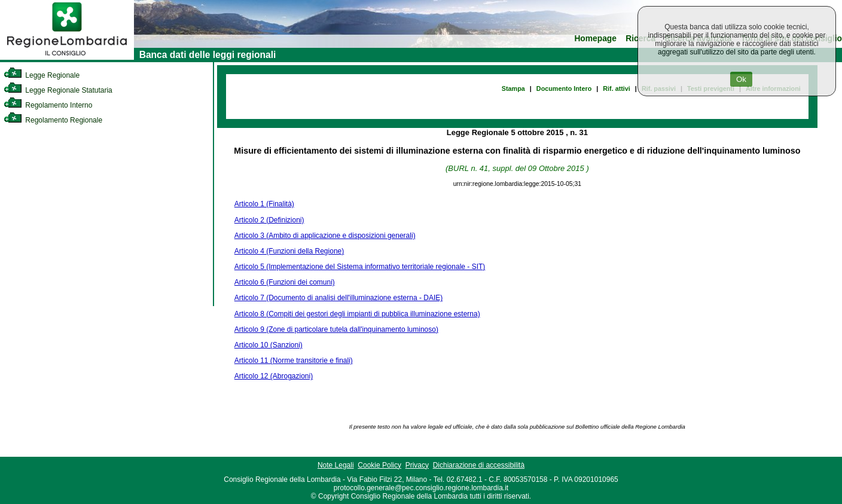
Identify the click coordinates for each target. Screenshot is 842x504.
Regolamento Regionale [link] (53, 120)
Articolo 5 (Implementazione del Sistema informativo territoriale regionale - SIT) (360, 267)
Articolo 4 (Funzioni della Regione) (289, 251)
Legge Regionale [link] (42, 75)
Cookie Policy (379, 465)
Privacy (417, 465)
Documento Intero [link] (564, 88)
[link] (67, 57)
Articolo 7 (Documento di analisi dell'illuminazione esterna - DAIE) (338, 298)
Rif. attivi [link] (617, 88)
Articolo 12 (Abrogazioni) (274, 376)
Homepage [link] (595, 39)
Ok (741, 79)
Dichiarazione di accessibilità (479, 465)
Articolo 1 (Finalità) (264, 204)
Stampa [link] (513, 88)
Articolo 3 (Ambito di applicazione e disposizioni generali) (325, 236)
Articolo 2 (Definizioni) (269, 220)
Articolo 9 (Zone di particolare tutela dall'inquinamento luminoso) (336, 329)
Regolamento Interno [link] (48, 105)
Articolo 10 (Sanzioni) (269, 345)
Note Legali (336, 465)
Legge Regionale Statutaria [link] (58, 90)
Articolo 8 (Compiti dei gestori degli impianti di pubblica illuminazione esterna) (357, 314)
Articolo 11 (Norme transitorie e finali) (294, 361)
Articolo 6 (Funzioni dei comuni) (285, 282)
